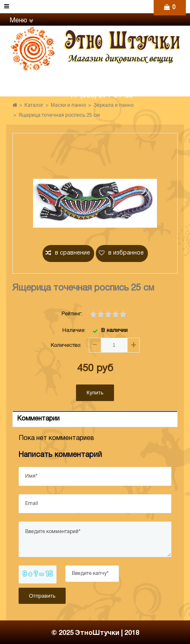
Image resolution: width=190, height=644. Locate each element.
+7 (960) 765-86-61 (101, 81)
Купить (95, 393)
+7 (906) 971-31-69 (101, 96)
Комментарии (38, 419)
